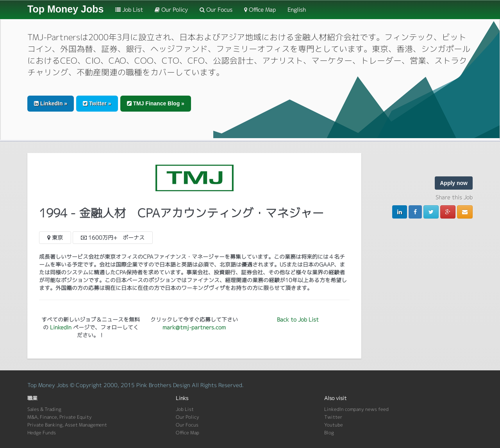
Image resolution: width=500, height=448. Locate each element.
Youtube (334, 425)
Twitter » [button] (97, 103)
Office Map (260, 10)
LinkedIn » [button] (51, 103)
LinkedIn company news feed (356, 409)
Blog (329, 433)
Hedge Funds (42, 433)
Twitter (333, 417)
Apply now (454, 183)
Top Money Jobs (65, 9)
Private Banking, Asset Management (67, 425)
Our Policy (171, 10)
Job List (129, 10)
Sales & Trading (44, 409)
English (297, 10)
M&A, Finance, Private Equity (60, 417)
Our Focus (216, 10)
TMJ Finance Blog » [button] (156, 103)
